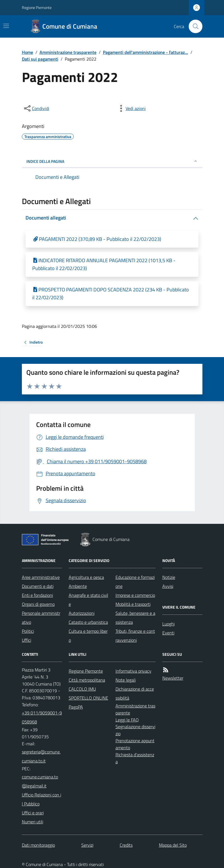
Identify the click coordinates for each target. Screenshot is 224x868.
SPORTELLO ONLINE (88, 698)
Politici (28, 631)
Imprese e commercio (135, 595)
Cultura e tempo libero (88, 636)
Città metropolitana (87, 680)
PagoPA (76, 707)
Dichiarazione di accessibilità (135, 693)
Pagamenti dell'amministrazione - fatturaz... (146, 52)
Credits (126, 845)
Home (27, 52)
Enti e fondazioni (37, 595)
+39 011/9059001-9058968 (42, 717)
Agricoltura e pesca (86, 577)
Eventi (168, 633)
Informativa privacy (133, 671)
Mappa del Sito (173, 845)
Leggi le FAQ (127, 720)
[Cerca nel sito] (193, 26)
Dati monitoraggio (38, 845)
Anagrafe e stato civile (88, 600)
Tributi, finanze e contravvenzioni (135, 636)
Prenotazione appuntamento (135, 744)
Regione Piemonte (37, 7)
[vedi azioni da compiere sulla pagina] (131, 108)
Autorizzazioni (82, 613)
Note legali (126, 680)
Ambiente (78, 586)
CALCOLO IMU (82, 689)
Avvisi (168, 586)
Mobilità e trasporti (133, 604)
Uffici (26, 640)
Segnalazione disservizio (135, 730)
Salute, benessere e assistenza (135, 618)
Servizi (87, 845)
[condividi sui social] (36, 108)
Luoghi (168, 624)
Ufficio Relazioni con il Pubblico (41, 799)
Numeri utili (33, 822)
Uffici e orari (33, 813)
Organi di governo (38, 604)
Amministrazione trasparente (68, 52)
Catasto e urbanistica (88, 622)
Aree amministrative (41, 577)
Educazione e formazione (135, 582)
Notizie (169, 577)
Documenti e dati (38, 586)
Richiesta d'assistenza (135, 758)
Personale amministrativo (41, 618)
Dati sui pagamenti (40, 59)
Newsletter (173, 678)
